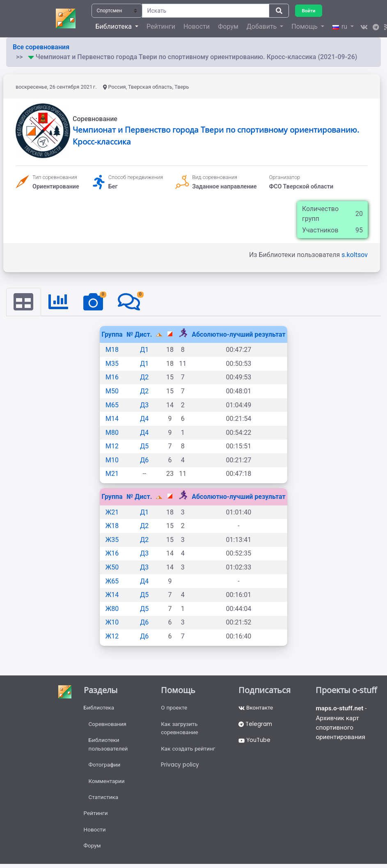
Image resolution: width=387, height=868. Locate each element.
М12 (112, 447)
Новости (197, 26)
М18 (112, 350)
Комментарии (107, 785)
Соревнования (108, 726)
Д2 (144, 378)
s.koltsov (355, 255)
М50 (112, 392)
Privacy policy (180, 768)
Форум (228, 26)
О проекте (174, 709)
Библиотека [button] (114, 26)
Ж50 (112, 568)
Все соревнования (41, 47)
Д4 (144, 419)
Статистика (104, 801)
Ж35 (112, 540)
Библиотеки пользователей (109, 747)
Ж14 (112, 595)
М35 (112, 364)
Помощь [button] (305, 26)
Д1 (144, 350)
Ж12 (112, 637)
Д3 (144, 405)
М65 (112, 405)
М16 (112, 378)
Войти (309, 10)
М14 (112, 419)
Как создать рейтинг (189, 751)
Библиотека (100, 709)
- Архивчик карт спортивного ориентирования (342, 724)
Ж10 (112, 623)
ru (341, 26)
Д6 (144, 460)
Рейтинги (161, 26)
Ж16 (112, 554)
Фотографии (105, 768)
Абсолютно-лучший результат (238, 334)
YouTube (255, 742)
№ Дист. (140, 334)
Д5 (144, 447)
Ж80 (112, 609)
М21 (112, 474)
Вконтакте (256, 709)
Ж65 (112, 581)
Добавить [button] (262, 26)
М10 (112, 460)
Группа (112, 334)
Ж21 (112, 512)
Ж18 (112, 526)
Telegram (256, 726)
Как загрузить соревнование (180, 730)
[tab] (24, 302)
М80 (112, 433)
